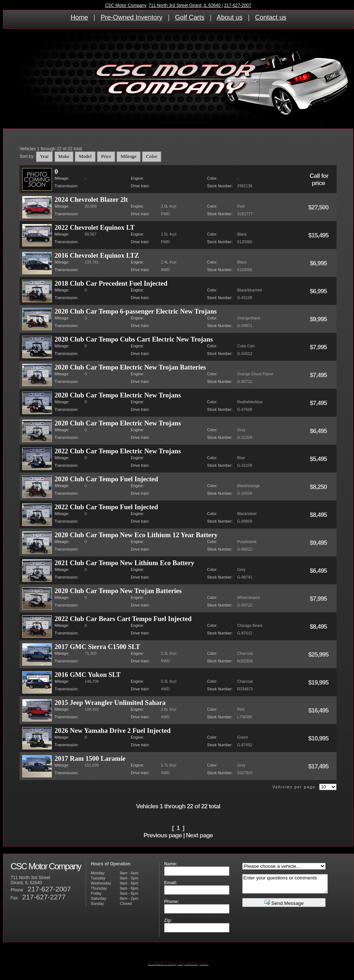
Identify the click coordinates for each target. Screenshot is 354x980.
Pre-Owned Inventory (131, 17)
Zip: (168, 920)
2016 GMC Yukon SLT (88, 675)
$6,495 (319, 431)
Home (80, 17)
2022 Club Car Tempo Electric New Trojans (118, 451)
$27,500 (319, 207)
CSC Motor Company (125, 5)
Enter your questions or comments (285, 884)
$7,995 (319, 347)
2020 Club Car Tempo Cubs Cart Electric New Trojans (134, 339)
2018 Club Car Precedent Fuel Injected (111, 283)
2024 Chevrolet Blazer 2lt (91, 199)
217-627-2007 (238, 5)
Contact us (270, 17)
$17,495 (319, 766)
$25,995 (319, 654)
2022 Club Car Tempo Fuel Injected (106, 507)
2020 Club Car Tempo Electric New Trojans (118, 395)
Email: (171, 883)
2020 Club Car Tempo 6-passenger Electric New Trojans (136, 311)
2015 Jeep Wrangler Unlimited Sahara (110, 703)
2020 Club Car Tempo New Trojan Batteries (118, 591)
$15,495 (319, 235)
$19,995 (319, 682)
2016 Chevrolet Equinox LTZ (97, 255)
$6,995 (319, 263)
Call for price (319, 179)
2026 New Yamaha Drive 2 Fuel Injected (113, 730)
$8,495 (319, 515)
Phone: (172, 902)
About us (230, 17)
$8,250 (319, 487)
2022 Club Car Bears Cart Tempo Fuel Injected (123, 619)
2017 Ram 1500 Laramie (90, 758)
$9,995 (319, 319)
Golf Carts (190, 17)
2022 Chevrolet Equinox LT (94, 227)
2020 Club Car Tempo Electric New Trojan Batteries (130, 367)
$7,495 (319, 375)
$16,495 (319, 710)
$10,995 (319, 738)
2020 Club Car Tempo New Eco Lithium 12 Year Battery (136, 535)
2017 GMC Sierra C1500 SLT (97, 647)
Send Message (284, 903)
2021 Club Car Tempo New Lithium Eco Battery (124, 563)
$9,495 (319, 543)
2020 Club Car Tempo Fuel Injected (106, 479)
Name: (171, 864)
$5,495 (319, 459)
